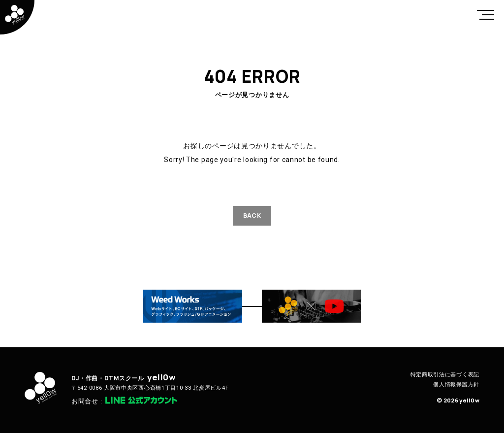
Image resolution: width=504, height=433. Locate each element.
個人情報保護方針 (456, 384)
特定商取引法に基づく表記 (445, 375)
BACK (252, 216)
